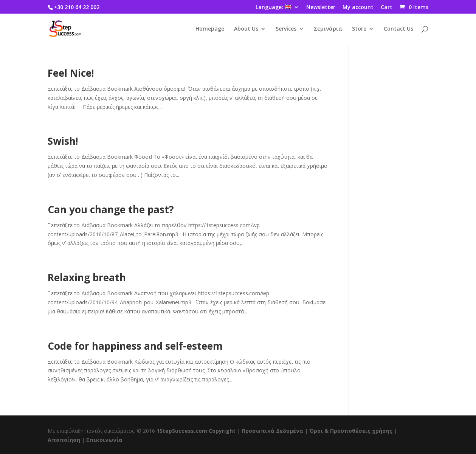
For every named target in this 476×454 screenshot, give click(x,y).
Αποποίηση (64, 440)
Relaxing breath (87, 277)
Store (359, 29)
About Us (246, 29)
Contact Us (398, 29)
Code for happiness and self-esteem (135, 346)
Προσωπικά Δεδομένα (272, 431)
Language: (274, 8)
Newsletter (321, 8)
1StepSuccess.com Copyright (196, 431)
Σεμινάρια (328, 29)
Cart (387, 8)
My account (358, 8)
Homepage (210, 29)
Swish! (63, 141)
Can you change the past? (111, 209)
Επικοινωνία (104, 440)
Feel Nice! (71, 73)
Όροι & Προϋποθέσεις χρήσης (351, 431)
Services (286, 29)
